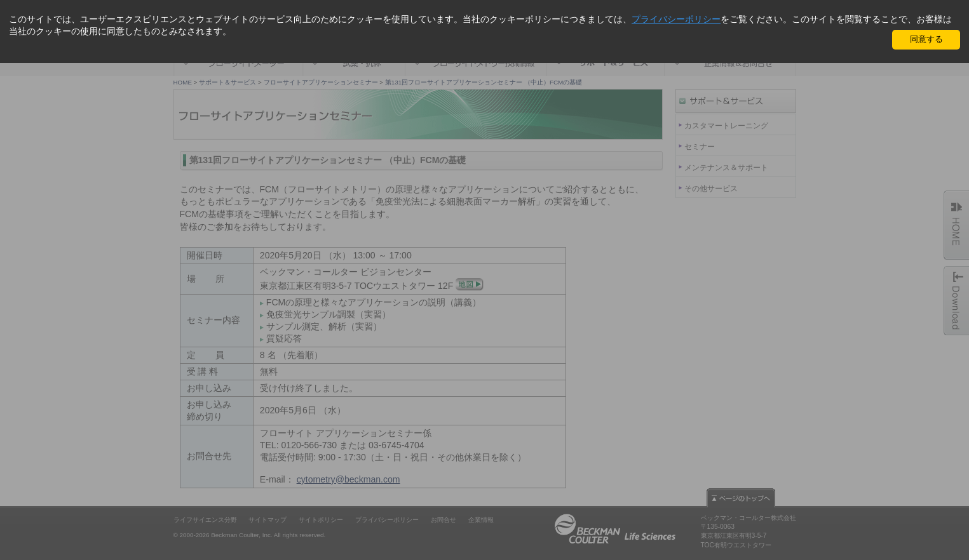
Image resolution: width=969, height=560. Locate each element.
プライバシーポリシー (676, 19)
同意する (926, 39)
